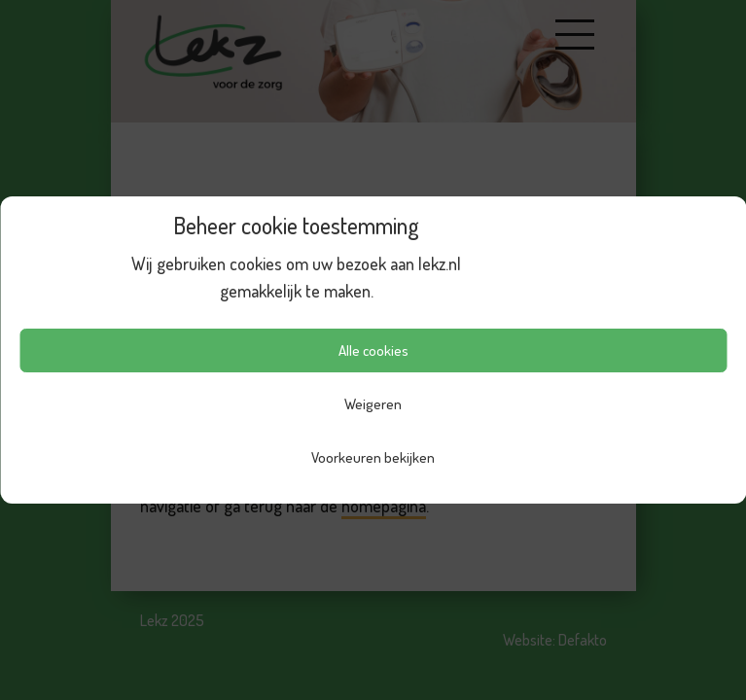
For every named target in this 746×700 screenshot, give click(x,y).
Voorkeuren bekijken (373, 457)
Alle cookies (373, 350)
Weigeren (373, 404)
